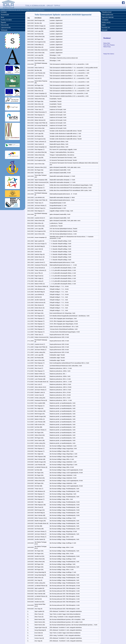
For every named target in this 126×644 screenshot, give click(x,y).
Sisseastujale (5, 15)
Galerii (104, 25)
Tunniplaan (105, 20)
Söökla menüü (106, 22)
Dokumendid (5, 25)
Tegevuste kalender (108, 17)
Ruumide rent (106, 27)
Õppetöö (3, 22)
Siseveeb (104, 30)
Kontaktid (4, 12)
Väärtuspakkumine (107, 15)
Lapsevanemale (6, 27)
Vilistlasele (4, 30)
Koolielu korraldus (6, 20)
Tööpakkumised (106, 12)
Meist (2, 17)
